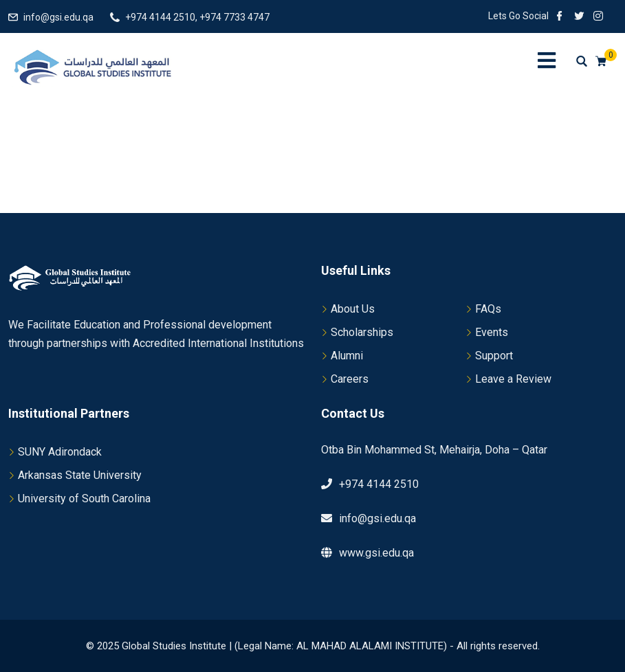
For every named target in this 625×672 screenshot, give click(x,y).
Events (492, 332)
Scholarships (362, 332)
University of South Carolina (84, 499)
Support (494, 356)
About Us (353, 309)
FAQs (488, 309)
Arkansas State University (80, 475)
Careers (350, 379)
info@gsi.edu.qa (58, 17)
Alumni (347, 356)
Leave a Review (513, 379)
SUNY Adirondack (60, 452)
